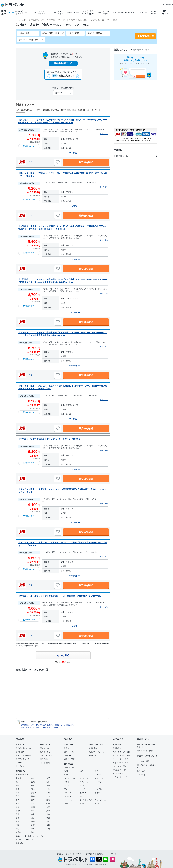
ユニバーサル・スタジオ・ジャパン (30, 836)
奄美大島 (19, 843)
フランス (68, 793)
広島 (48, 814)
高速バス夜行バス (61, 13)
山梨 (48, 793)
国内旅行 (4, 12)
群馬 (18, 789)
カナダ (82, 789)
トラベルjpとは (143, 775)
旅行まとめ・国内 (120, 766)
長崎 (48, 825)
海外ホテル (69, 748)
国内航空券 (20, 752)
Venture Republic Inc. (88, 864)
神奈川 (34, 793)
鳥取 (33, 814)
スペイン (68, 796)
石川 (18, 800)
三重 (33, 803)
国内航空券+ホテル (23, 748)
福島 (18, 785)
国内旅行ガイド (119, 745)
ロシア (97, 796)
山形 (48, 782)
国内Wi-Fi (44, 759)
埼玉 (33, 789)
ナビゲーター (118, 773)
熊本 (33, 829)
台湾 (81, 771)
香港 (97, 771)
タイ (81, 775)
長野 (18, 796)
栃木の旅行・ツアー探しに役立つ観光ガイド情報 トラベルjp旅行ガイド (48, 725)
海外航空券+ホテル (96, 745)
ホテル (26, 12)
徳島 (18, 822)
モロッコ (83, 803)
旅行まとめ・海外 (120, 770)
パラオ (97, 785)
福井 (33, 800)
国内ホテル (44, 748)
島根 (18, 818)
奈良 (33, 811)
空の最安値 (20, 766)
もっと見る (63, 655)
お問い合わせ (142, 771)
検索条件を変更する (63, 63)
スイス (82, 796)
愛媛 (33, 822)
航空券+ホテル (19, 13)
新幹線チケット (42, 13)
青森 (33, 778)
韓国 (66, 771)
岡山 (18, 814)
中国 (66, 775)
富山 (48, 796)
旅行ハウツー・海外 (121, 763)
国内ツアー (20, 745)
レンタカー (51, 12)
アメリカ (68, 789)
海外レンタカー (70, 752)
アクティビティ (73, 12)
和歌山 (18, 811)
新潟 (33, 796)
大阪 (48, 807)
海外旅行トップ (70, 767)
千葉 (48, 789)
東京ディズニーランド (25, 840)
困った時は (168, 5)
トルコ (67, 803)
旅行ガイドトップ (120, 777)
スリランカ (84, 782)
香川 (48, 818)
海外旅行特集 (69, 759)
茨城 (48, 785)
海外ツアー (69, 745)
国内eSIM (20, 763)
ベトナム (98, 775)
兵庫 (48, 811)
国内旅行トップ (22, 775)
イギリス (98, 789)
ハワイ (67, 785)
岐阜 (48, 803)
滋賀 (18, 807)
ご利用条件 (90, 854)
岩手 (48, 778)
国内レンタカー (46, 755)
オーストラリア (86, 800)
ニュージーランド (102, 800)
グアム (82, 785)
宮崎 (48, 829)
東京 (18, 793)
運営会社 (60, 854)
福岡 (18, 825)
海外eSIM (92, 755)
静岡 (48, 800)
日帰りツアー (45, 745)
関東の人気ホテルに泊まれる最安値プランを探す (40, 727)
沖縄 (33, 832)
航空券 (33, 12)
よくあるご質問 (143, 761)
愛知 (18, 803)
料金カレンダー (29, 146)
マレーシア (99, 778)
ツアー (11, 12)
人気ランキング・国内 (121, 752)
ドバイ (97, 803)
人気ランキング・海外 (121, 755)
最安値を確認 (86, 162)
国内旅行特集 (45, 763)
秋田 (18, 782)
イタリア (83, 793)
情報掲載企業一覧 (136, 156)
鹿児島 (18, 832)
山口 (33, 818)
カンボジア (99, 782)
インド (67, 782)
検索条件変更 (147, 36)
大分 (18, 829)
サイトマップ (111, 854)
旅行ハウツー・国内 (121, 759)
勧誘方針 (100, 854)
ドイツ (97, 793)
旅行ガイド (165, 12)
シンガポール (69, 778)
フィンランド (69, 800)
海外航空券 (93, 748)
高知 (48, 822)
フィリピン (84, 778)
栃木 (33, 785)
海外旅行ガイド (119, 748)
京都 (33, 807)
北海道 (18, 778)
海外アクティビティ (96, 752)
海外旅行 (91, 12)
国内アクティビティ (24, 759)
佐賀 (33, 825)
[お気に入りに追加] (58, 162)
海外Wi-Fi (68, 755)
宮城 (33, 782)
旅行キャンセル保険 (145, 751)
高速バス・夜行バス (24, 755)
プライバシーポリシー (75, 854)
